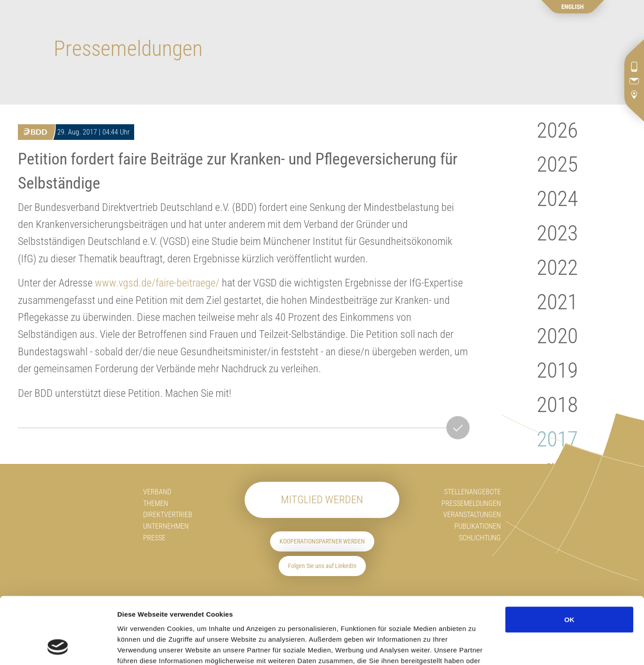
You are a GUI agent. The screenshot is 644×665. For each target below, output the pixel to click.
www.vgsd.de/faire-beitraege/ (157, 283)
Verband (157, 492)
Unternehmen (166, 526)
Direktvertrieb (168, 515)
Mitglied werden (322, 500)
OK (570, 559)
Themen (156, 503)
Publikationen (478, 526)
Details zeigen (537, 647)
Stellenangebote (472, 492)
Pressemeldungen (471, 503)
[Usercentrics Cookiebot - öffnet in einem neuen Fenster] (58, 648)
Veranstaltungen (472, 515)
